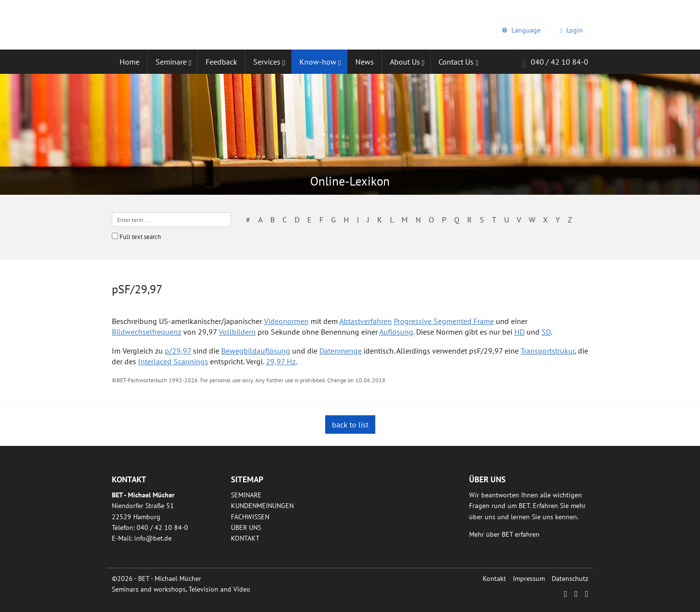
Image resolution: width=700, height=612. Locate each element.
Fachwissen (250, 517)
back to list (350, 425)
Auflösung (396, 332)
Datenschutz (570, 578)
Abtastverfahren (366, 321)
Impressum (529, 578)
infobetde (153, 538)
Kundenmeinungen (262, 506)
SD (546, 332)
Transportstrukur (548, 351)
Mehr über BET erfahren (504, 534)
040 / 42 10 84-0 (555, 63)
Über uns (246, 527)
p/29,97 (178, 351)
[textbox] (171, 220)
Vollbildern (237, 332)
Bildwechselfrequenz (147, 332)
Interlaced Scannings (173, 361)
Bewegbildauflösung (256, 351)
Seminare (246, 495)
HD (519, 332)
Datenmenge (341, 351)
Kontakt (245, 538)
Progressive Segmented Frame (444, 321)
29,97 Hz (281, 361)
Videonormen (286, 321)
